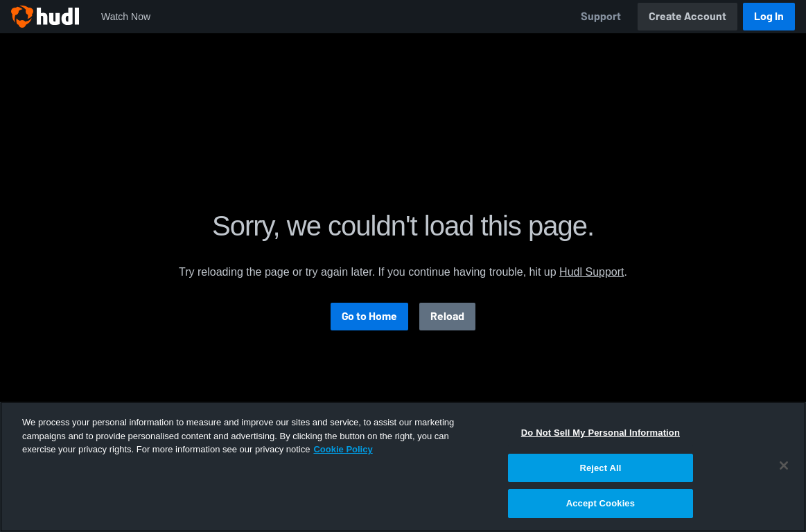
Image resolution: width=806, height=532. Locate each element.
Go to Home (369, 316)
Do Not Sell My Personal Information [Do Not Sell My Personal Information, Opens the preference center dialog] (601, 433)
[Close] (784, 465)
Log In (769, 16)
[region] (403, 467)
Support (601, 16)
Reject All (600, 468)
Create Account (687, 16)
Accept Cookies (601, 503)
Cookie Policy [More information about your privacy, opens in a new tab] (343, 449)
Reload (447, 316)
